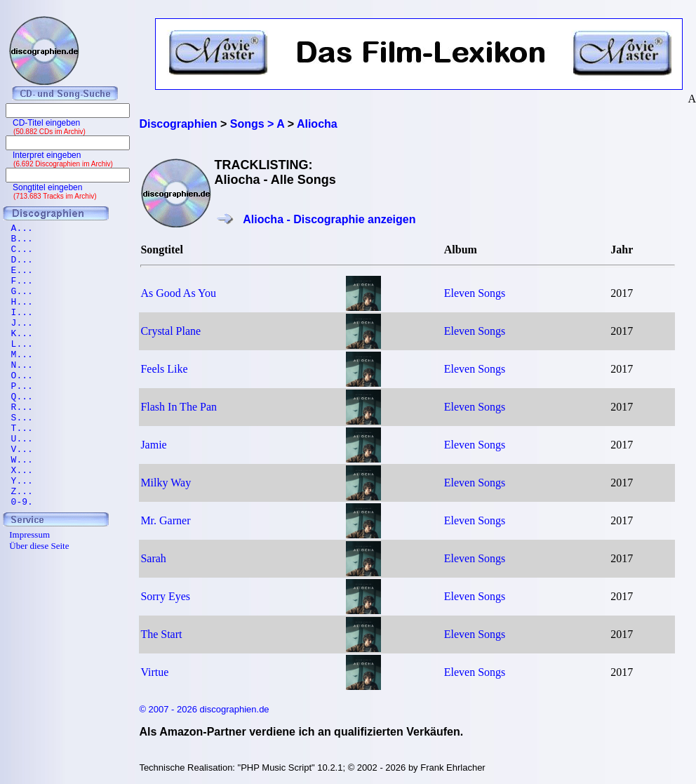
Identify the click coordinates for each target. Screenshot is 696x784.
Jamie (153, 445)
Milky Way (166, 483)
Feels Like (164, 369)
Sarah (153, 558)
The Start (161, 634)
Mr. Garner (165, 520)
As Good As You (178, 293)
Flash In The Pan (179, 407)
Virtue (154, 672)
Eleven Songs (475, 293)
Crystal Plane (170, 331)
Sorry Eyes (165, 596)
